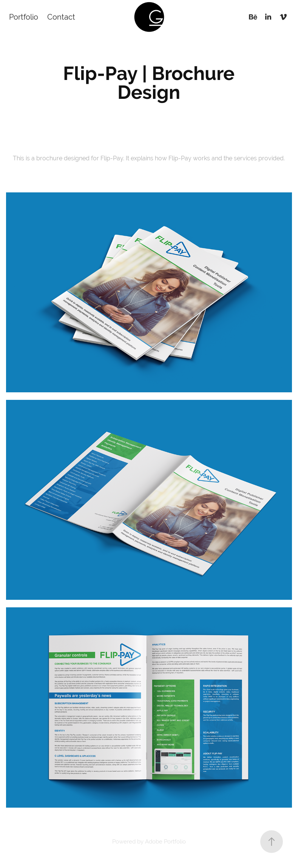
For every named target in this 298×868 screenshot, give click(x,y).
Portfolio (24, 17)
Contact (61, 17)
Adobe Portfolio (165, 841)
